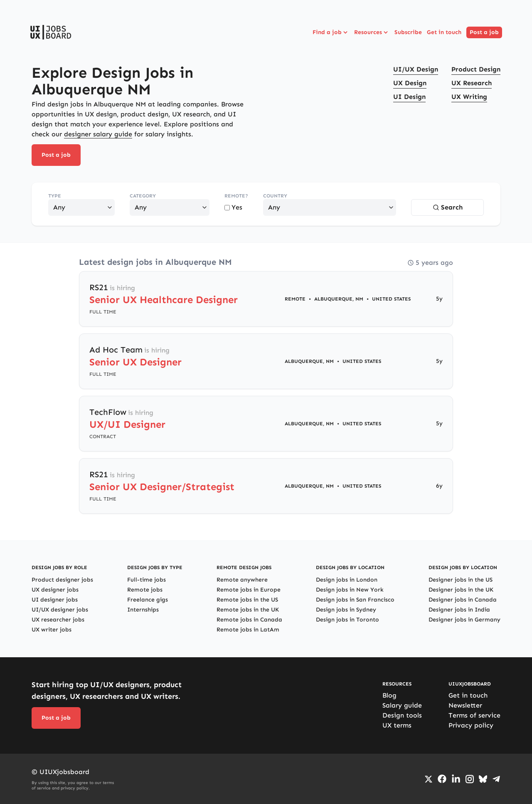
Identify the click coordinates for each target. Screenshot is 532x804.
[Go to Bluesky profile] (483, 779)
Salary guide (402, 705)
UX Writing (469, 97)
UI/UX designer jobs (60, 610)
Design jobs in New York (350, 590)
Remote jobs (145, 590)
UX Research (472, 83)
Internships (143, 610)
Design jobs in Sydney (346, 610)
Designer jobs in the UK (461, 590)
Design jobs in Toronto (347, 620)
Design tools (402, 715)
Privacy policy (471, 725)
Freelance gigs (148, 600)
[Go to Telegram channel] (496, 779)
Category (143, 196)
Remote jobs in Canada (249, 620)
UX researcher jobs (58, 620)
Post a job (484, 32)
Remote (295, 299)
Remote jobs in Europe (249, 590)
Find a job (331, 32)
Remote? (236, 196)
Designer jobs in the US (461, 580)
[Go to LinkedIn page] (456, 779)
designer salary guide (98, 134)
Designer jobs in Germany (464, 620)
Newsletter (465, 705)
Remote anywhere (242, 580)
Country (275, 196)
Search (448, 207)
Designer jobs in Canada (463, 600)
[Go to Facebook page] (442, 779)
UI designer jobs (55, 600)
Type (55, 196)
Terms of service (474, 715)
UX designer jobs (55, 590)
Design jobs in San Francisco (355, 600)
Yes (233, 207)
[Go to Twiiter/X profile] (429, 779)
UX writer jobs (52, 630)
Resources (372, 32)
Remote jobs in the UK (248, 610)
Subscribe (408, 32)
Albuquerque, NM (339, 299)
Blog (389, 695)
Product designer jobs (62, 580)
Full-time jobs (147, 580)
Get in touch (444, 32)
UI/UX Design (416, 69)
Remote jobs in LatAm (248, 630)
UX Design (410, 83)
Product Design (476, 69)
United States (391, 299)
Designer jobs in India (459, 610)
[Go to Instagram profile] (470, 779)
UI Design (409, 97)
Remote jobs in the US (247, 600)
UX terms (397, 725)
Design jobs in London (347, 580)
